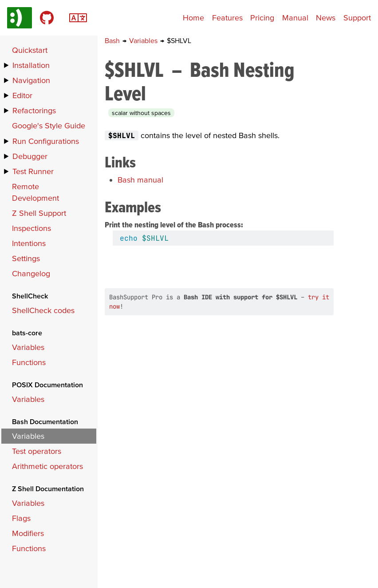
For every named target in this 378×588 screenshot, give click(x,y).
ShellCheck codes (43, 310)
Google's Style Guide (49, 125)
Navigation (31, 80)
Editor (22, 95)
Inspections (31, 228)
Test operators (37, 451)
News (326, 18)
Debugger (30, 156)
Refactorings (34, 110)
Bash (113, 40)
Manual (295, 18)
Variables (144, 40)
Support (357, 18)
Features (227, 18)
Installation (31, 65)
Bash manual (140, 180)
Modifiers (28, 533)
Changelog (31, 273)
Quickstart (30, 50)
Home (193, 18)
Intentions (29, 243)
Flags (21, 518)
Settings (26, 258)
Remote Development (35, 192)
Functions (29, 362)
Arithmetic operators (47, 466)
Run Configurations (46, 141)
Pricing (262, 18)
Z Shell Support (39, 213)
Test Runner (33, 171)
